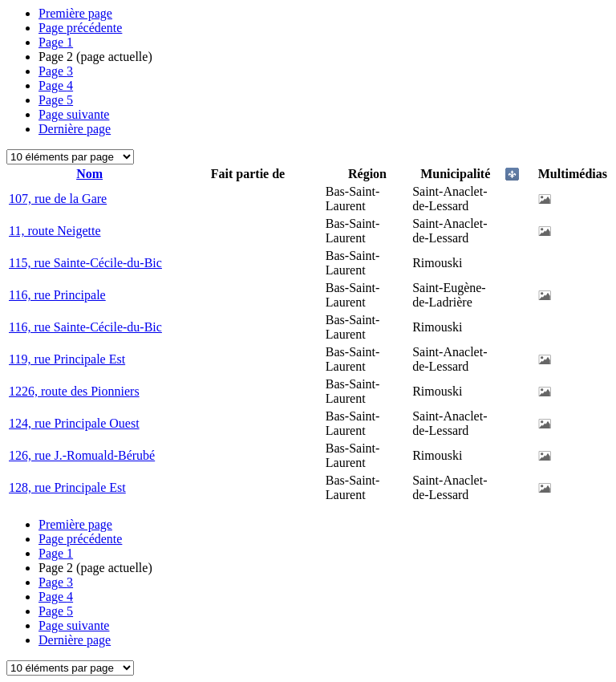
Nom (89, 174)
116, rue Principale (57, 295)
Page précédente (80, 28)
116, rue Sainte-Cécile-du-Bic (85, 327)
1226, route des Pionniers (74, 391)
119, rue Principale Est (67, 359)
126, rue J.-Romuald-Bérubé (82, 455)
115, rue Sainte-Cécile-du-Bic (85, 263)
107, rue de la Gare (58, 199)
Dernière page (75, 129)
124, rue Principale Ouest (74, 423)
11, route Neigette (55, 231)
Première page (75, 13)
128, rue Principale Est (67, 487)
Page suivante (74, 114)
